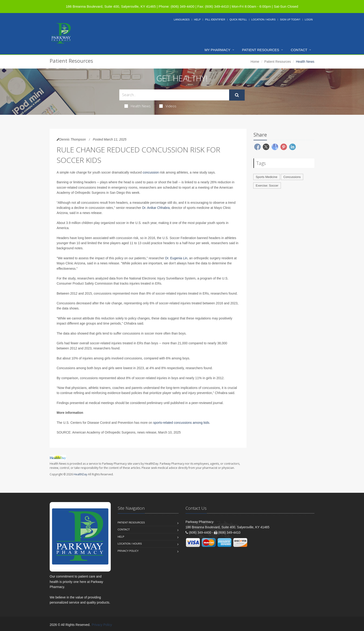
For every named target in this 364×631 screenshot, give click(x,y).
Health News (138, 106)
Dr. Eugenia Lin (176, 258)
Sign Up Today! (290, 20)
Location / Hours (263, 20)
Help (197, 20)
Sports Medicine (267, 177)
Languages (182, 20)
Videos (168, 106)
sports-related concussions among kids (181, 423)
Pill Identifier (215, 20)
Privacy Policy (128, 551)
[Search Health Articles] (174, 95)
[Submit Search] (237, 95)
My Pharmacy (217, 50)
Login (309, 20)
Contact (299, 50)
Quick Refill (238, 20)
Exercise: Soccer (267, 186)
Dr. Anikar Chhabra (156, 208)
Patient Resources (261, 50)
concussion (151, 172)
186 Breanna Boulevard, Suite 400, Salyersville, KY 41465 (111, 6)
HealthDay (80, 474)
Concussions (292, 177)
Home (255, 62)
